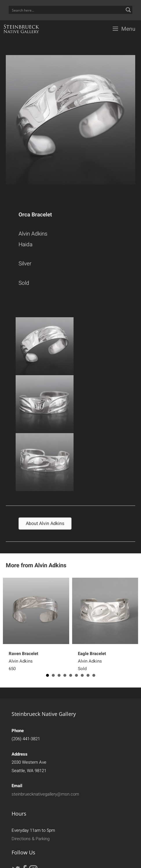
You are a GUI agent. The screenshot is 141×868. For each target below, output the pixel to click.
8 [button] (88, 675)
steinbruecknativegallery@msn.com (45, 794)
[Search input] (67, 10)
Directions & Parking (31, 839)
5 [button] (71, 675)
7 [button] (82, 675)
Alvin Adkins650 (23, 661)
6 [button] (76, 675)
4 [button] (65, 675)
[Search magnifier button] (128, 10)
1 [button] (47, 675)
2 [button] (53, 675)
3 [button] (59, 675)
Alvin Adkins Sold (92, 661)
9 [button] (94, 675)
